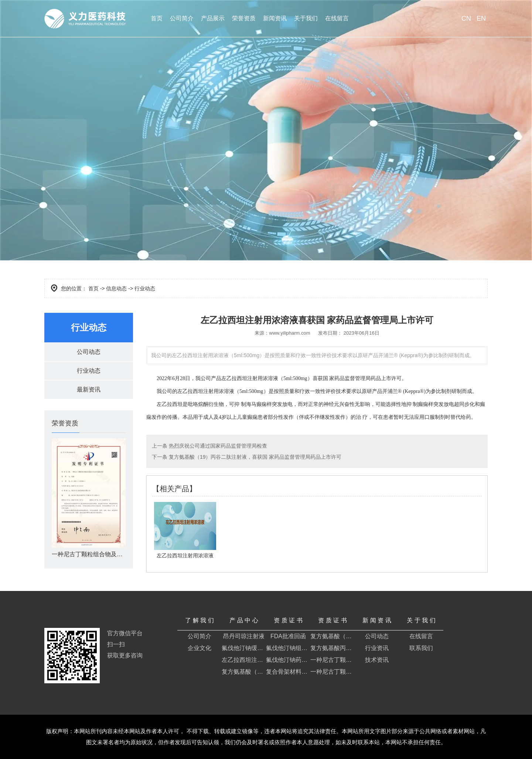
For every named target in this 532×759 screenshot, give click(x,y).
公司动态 (89, 352)
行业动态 (89, 371)
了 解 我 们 (199, 620)
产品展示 (213, 18)
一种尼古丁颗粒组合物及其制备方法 (332, 660)
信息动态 (116, 288)
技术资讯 (377, 660)
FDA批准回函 (288, 636)
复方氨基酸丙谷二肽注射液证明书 (332, 648)
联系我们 (421, 648)
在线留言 (337, 18)
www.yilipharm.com (289, 333)
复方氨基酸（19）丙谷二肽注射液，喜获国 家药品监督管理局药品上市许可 (254, 457)
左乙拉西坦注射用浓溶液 (244, 660)
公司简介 (182, 18)
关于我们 (306, 18)
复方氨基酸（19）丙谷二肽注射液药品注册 (332, 636)
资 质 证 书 (288, 620)
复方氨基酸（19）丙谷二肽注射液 (244, 672)
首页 (157, 18)
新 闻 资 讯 (377, 620)
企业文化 (199, 648)
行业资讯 (377, 648)
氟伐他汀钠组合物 (288, 648)
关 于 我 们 (421, 620)
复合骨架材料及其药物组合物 (288, 672)
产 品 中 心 (244, 620)
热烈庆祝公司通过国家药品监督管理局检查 (217, 446)
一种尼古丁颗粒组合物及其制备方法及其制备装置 (332, 672)
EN (481, 18)
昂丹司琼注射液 (244, 636)
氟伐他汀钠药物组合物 (288, 660)
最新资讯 (89, 389)
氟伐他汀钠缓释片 (244, 648)
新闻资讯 (275, 18)
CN (466, 18)
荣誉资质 (244, 18)
